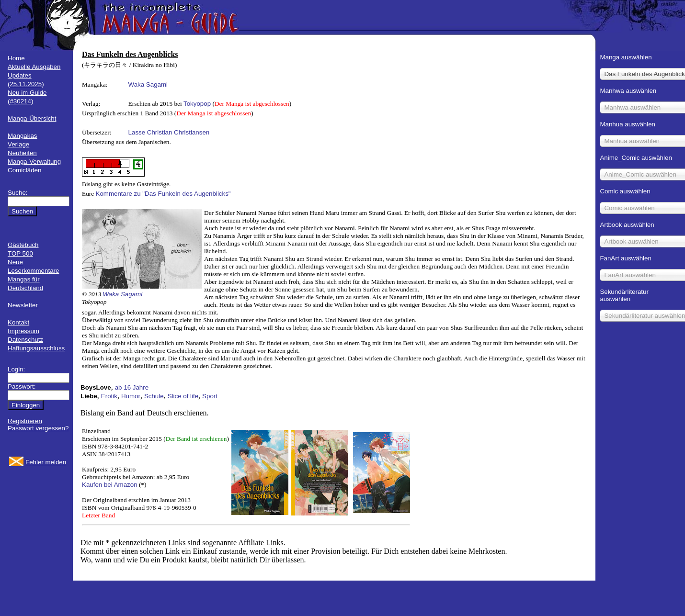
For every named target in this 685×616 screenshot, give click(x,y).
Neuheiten (22, 153)
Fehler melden (46, 462)
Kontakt (18, 322)
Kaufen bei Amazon (110, 485)
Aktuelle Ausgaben (34, 67)
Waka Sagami (148, 84)
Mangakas (23, 136)
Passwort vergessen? (38, 428)
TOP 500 (20, 253)
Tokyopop (197, 104)
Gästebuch (23, 245)
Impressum (23, 331)
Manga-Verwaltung (34, 162)
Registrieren (25, 421)
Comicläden (24, 170)
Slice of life (183, 396)
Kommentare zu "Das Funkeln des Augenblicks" (163, 194)
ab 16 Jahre (132, 387)
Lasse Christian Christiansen (169, 132)
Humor (131, 396)
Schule (154, 396)
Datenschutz (25, 340)
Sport (210, 396)
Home (16, 58)
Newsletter (23, 305)
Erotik (109, 396)
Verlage (18, 144)
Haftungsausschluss (36, 348)
